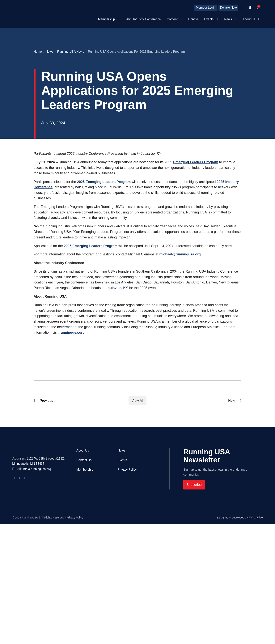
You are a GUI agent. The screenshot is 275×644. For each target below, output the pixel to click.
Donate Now (228, 8)
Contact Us (84, 574)
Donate (193, 19)
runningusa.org (72, 447)
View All (138, 515)
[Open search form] (250, 8)
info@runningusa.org (37, 597)
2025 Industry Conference (143, 19)
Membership (85, 584)
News (121, 565)
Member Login (206, 8)
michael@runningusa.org (180, 368)
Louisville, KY (117, 402)
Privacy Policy (127, 584)
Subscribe (194, 599)
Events (122, 574)
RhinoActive (256, 637)
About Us (83, 565)
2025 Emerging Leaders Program (104, 296)
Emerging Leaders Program (196, 276)
